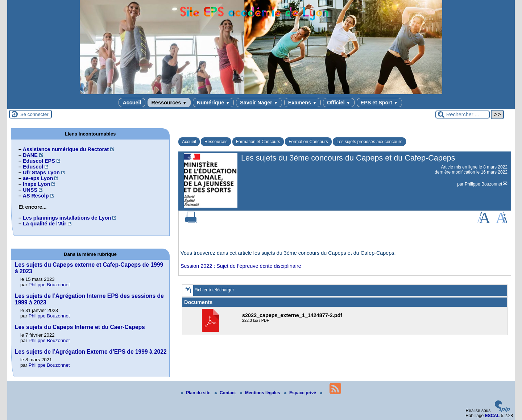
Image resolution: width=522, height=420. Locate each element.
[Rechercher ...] (463, 115)
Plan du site (196, 393)
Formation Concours (308, 142)
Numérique (213, 103)
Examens (303, 103)
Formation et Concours (258, 142)
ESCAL (492, 416)
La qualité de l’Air (45, 224)
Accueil (132, 103)
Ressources (169, 103)
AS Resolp (36, 196)
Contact (226, 393)
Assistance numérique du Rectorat (66, 149)
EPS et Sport (379, 103)
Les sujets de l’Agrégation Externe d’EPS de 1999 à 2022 (91, 352)
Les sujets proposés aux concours (369, 142)
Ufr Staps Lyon (41, 172)
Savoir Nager (259, 103)
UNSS (30, 190)
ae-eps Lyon (38, 178)
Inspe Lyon (36, 184)
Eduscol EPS (39, 161)
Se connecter (34, 114)
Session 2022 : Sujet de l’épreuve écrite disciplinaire (241, 266)
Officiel (339, 103)
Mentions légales (261, 393)
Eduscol (33, 167)
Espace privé (301, 393)
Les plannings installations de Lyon (67, 218)
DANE (30, 155)
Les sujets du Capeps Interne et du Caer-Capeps (80, 327)
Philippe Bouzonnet (483, 184)
